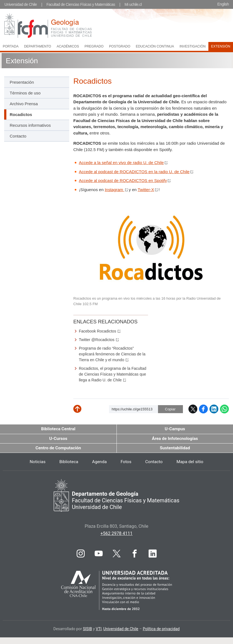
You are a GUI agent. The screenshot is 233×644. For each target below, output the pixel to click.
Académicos (68, 46)
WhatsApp (224, 409)
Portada (11, 46)
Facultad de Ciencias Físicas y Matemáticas (81, 4)
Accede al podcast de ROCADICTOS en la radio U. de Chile (134, 172)
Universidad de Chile (21, 4)
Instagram (114, 190)
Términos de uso (25, 93)
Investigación (193, 46)
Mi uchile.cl (133, 4)
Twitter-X (146, 190)
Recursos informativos (30, 126)
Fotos (126, 462)
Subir (81, 411)
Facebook (203, 409)
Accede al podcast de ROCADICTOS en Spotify (123, 181)
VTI (99, 630)
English (223, 4)
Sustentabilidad (175, 449)
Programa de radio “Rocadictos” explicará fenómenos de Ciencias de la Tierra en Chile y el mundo (112, 354)
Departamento (38, 46)
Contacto (18, 136)
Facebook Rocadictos (98, 331)
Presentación (22, 82)
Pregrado (94, 46)
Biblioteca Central (58, 429)
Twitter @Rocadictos (97, 340)
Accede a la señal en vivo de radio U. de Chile (121, 163)
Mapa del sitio (191, 462)
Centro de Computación (58, 449)
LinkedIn (214, 409)
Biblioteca (68, 462)
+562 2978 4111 (116, 534)
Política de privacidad (161, 630)
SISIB (87, 630)
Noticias (36, 462)
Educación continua (155, 46)
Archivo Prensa (24, 104)
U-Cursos (58, 439)
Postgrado (120, 46)
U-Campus (175, 429)
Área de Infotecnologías (175, 439)
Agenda (99, 462)
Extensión (22, 60)
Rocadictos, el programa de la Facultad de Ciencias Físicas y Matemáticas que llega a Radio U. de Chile (113, 374)
